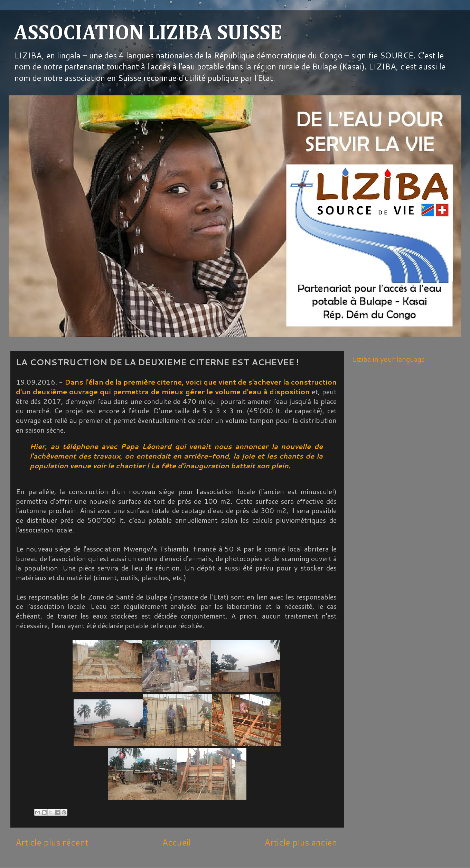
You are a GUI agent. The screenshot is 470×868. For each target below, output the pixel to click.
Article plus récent (52, 842)
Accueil (176, 842)
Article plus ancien (301, 842)
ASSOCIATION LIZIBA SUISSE (148, 34)
